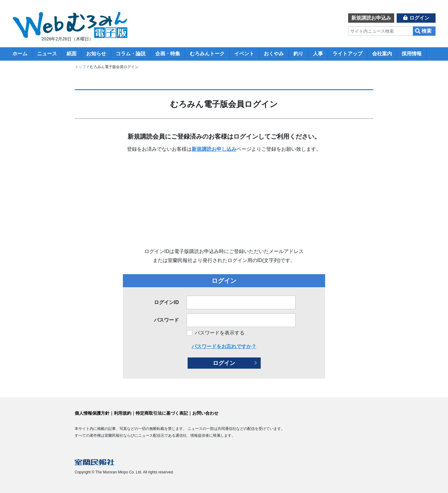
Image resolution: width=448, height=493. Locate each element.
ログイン (419, 18)
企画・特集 (168, 54)
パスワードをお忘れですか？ (224, 346)
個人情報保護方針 (92, 413)
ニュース (47, 54)
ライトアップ (348, 54)
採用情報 (412, 54)
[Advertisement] (224, 200)
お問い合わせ (205, 413)
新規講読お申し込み (214, 149)
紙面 (72, 54)
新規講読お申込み (371, 18)
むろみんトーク (207, 54)
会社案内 (382, 54)
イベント (244, 54)
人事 (318, 54)
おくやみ (274, 54)
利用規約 (123, 413)
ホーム (20, 54)
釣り (298, 54)
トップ (80, 67)
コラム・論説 (131, 54)
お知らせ (96, 54)
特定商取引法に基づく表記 (162, 413)
